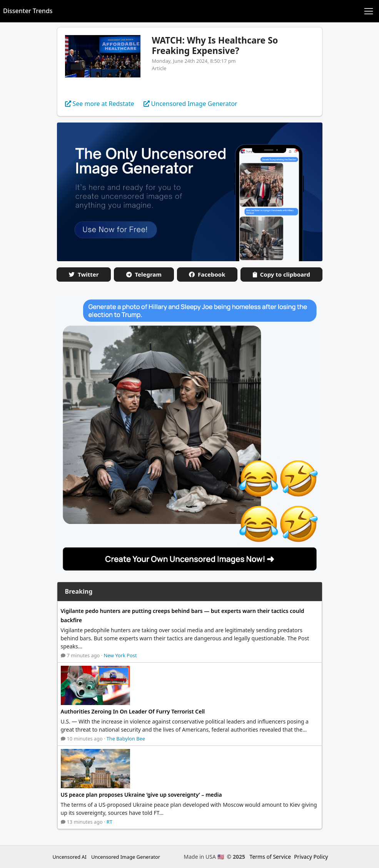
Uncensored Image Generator (126, 857)
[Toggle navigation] (369, 11)
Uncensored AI (70, 857)
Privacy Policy (311, 857)
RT (109, 822)
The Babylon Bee (126, 739)
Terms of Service (270, 857)
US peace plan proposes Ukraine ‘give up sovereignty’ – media (141, 795)
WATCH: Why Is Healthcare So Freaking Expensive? (215, 45)
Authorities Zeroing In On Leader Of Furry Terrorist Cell (133, 711)
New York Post (120, 655)
